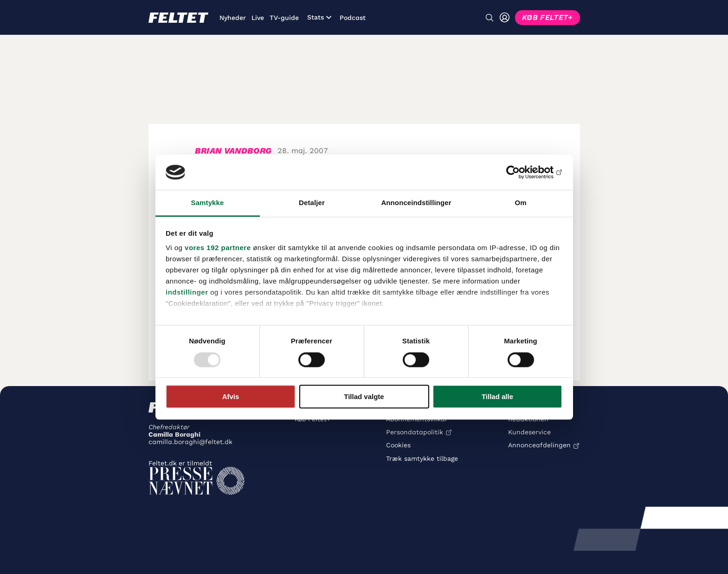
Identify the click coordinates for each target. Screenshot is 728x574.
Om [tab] (520, 203)
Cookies (398, 445)
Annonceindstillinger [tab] (416, 203)
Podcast (353, 18)
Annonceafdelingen (539, 445)
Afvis (231, 397)
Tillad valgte (364, 397)
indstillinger (187, 293)
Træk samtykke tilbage (422, 458)
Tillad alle (497, 397)
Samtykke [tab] (208, 203)
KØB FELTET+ (548, 17)
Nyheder (233, 18)
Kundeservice (529, 432)
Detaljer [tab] (312, 203)
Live (258, 18)
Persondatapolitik (415, 432)
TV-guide (284, 18)
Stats (319, 17)
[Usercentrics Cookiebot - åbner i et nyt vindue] (522, 172)
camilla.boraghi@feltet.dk (190, 442)
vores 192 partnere (218, 248)
